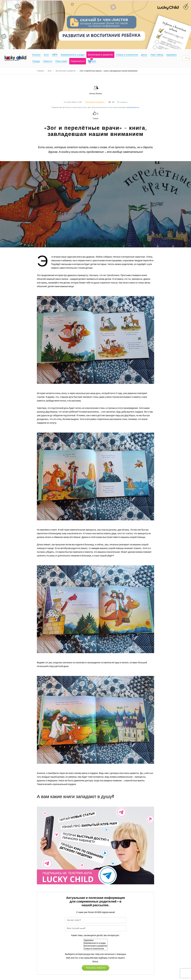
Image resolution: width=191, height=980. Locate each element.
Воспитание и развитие (95, 946)
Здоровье (95, 940)
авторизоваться (133, 107)
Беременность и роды (95, 943)
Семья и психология (95, 949)
